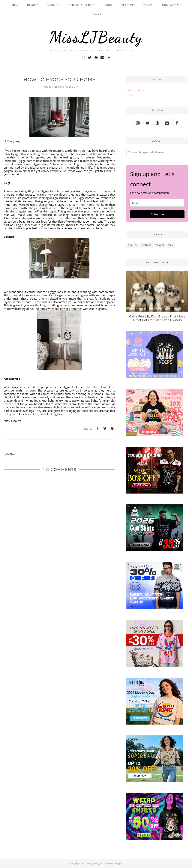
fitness (147, 245)
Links (130, 95)
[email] (157, 203)
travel (160, 245)
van (171, 245)
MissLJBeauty (96, 37)
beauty (133, 245)
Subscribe (157, 214)
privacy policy (135, 90)
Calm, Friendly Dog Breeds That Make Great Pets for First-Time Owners (157, 318)
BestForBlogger (114, 863)
